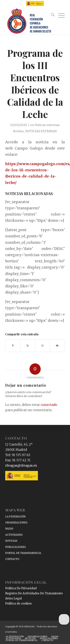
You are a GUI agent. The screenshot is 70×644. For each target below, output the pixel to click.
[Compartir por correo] (57, 346)
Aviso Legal (13, 598)
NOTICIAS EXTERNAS (41, 131)
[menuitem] (51, 15)
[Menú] (60, 15)
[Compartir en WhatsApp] (43, 346)
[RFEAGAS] (29, 21)
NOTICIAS (11, 541)
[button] (64, 619)
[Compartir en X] (28, 346)
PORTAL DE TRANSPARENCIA (23, 553)
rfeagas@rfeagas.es (21, 466)
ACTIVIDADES (14, 535)
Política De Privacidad (21, 588)
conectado (49, 405)
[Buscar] (51, 15)
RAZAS (9, 529)
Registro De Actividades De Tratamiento (34, 593)
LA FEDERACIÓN (15, 517)
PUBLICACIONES (15, 547)
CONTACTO (12, 559)
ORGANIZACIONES (16, 523)
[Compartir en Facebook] (13, 346)
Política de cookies (18, 603)
